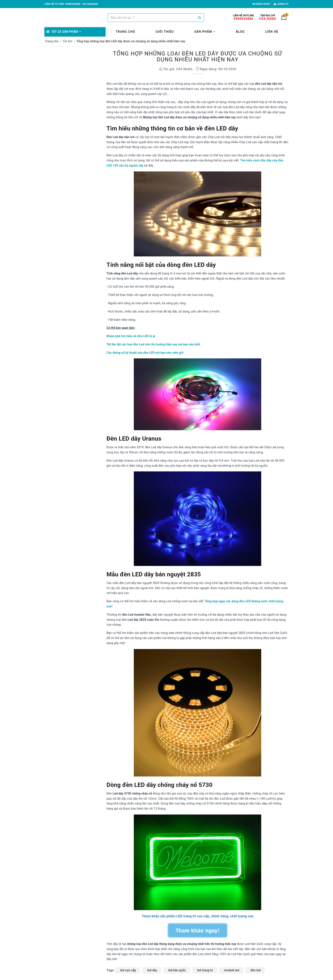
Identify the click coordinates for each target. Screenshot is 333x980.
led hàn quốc (177, 970)
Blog (240, 32)
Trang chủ (125, 32)
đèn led (255, 970)
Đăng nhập (261, 4)
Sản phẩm (205, 32)
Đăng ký (281, 4)
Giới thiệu (165, 32)
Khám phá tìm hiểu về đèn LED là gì (131, 336)
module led (232, 970)
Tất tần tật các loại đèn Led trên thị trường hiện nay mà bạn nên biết (153, 344)
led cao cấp (128, 970)
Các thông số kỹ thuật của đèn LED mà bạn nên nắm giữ (145, 353)
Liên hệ (272, 32)
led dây (152, 970)
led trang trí (205, 970)
